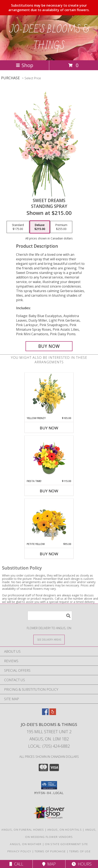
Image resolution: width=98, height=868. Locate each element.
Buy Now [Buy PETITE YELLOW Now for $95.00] (49, 554)
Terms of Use (80, 851)
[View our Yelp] (53, 714)
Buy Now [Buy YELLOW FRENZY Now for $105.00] (49, 428)
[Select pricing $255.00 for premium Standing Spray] (61, 227)
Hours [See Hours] (82, 864)
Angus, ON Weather (26, 844)
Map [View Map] (49, 864)
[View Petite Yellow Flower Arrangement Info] (49, 520)
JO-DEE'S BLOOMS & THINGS (49, 38)
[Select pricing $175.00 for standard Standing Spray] (18, 227)
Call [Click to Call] (16, 864)
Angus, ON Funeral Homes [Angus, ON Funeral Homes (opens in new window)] (23, 830)
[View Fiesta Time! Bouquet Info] (49, 458)
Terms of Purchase (50, 851)
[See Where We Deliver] (49, 639)
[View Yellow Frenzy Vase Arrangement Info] (49, 395)
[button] (49, 785)
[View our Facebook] (45, 714)
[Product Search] (50, 616)
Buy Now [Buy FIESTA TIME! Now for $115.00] (49, 491)
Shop (24, 65)
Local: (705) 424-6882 (49, 746)
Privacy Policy (19, 851)
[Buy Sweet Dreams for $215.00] (49, 346)
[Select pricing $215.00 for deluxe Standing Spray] (40, 227)
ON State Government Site (66, 844)
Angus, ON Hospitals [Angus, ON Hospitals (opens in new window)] (65, 830)
